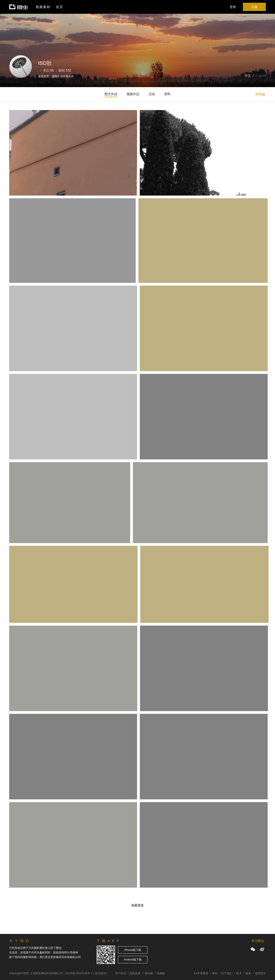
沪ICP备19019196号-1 (79, 973)
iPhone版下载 (133, 950)
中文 (248, 76)
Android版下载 (133, 960)
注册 (254, 7)
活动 (152, 94)
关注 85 (48, 70)
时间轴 (260, 94)
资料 (167, 94)
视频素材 (43, 7)
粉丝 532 (65, 70)
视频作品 (133, 94)
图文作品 (111, 94)
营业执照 (100, 973)
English (261, 76)
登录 (233, 7)
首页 (60, 7)
